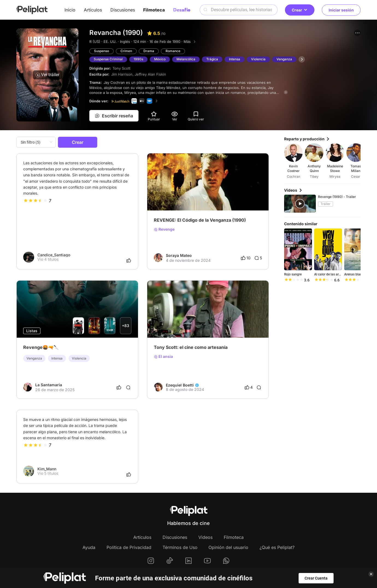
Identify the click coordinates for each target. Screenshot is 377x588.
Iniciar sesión (341, 10)
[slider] (36, 201)
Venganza (284, 59)
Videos (205, 537)
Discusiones (123, 10)
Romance (173, 51)
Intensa (235, 59)
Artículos (93, 10)
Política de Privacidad (129, 547)
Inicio (70, 10)
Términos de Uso (180, 547)
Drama (149, 51)
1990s (138, 59)
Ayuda (89, 547)
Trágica (212, 59)
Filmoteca (154, 10)
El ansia (163, 357)
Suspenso (101, 51)
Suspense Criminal (108, 59)
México (160, 59)
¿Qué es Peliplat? (277, 547)
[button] (357, 33)
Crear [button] (300, 10)
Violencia (258, 59)
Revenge (164, 229)
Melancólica (186, 59)
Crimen (126, 51)
